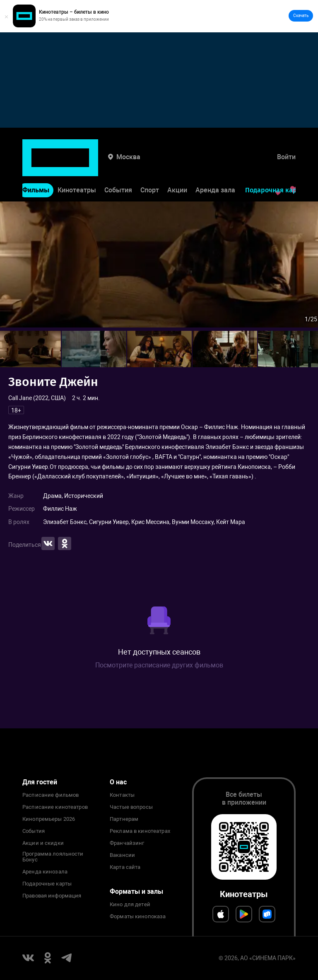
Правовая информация (52, 896)
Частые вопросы (131, 807)
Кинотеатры (77, 164)
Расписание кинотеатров (55, 807)
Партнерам (124, 819)
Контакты (122, 795)
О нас (118, 782)
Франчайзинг (127, 843)
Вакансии (122, 855)
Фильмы (36, 164)
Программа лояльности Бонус (53, 857)
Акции (177, 164)
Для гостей (40, 782)
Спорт (150, 164)
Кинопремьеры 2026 (49, 819)
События (118, 164)
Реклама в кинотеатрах (140, 831)
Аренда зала (215, 164)
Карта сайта (125, 867)
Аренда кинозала (45, 872)
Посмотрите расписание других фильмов (159, 665)
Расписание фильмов (51, 795)
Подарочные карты (47, 884)
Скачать (301, 16)
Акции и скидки (43, 843)
